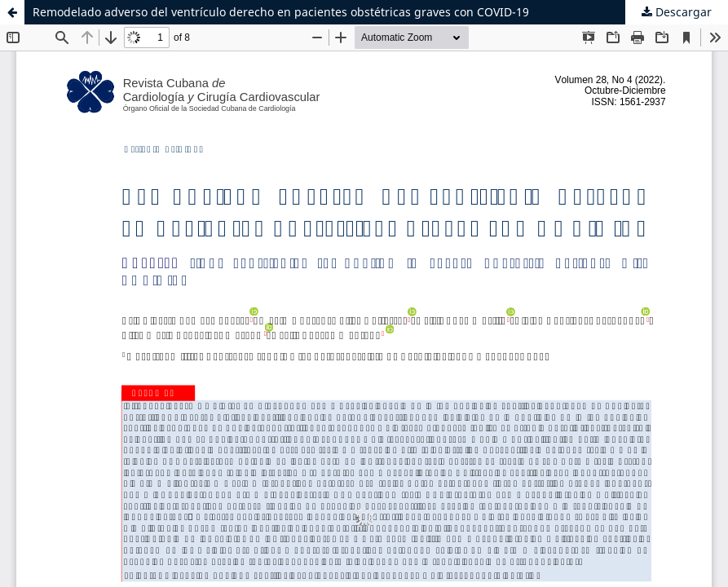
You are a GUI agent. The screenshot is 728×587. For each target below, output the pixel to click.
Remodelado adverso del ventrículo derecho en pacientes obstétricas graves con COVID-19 (281, 12)
